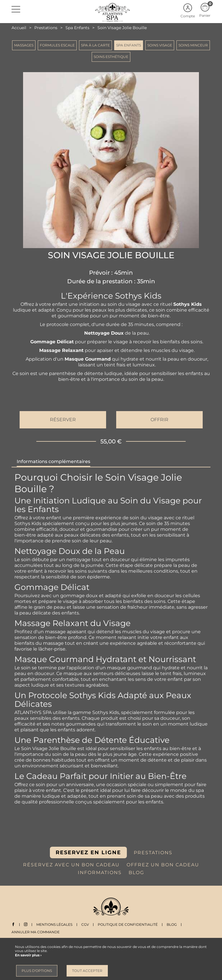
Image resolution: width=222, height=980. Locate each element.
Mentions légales (54, 924)
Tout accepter (87, 971)
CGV (85, 924)
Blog (172, 924)
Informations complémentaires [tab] (53, 461)
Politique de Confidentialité (128, 924)
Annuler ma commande (36, 932)
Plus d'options (37, 971)
